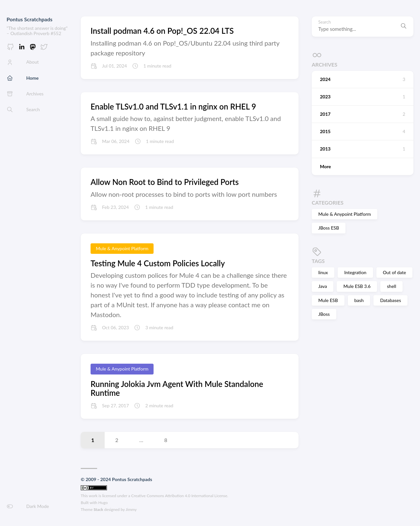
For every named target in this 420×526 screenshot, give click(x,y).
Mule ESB (328, 300)
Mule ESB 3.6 (357, 286)
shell (391, 286)
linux (323, 272)
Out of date (395, 272)
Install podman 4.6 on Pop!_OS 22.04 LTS (162, 31)
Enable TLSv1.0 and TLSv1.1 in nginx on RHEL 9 (173, 106)
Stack (98, 509)
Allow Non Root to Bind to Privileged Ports (165, 182)
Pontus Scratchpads (30, 19)
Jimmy (131, 509)
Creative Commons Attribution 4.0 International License (179, 496)
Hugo (103, 503)
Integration (355, 272)
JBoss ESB (329, 228)
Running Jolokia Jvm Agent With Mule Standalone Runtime (177, 388)
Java (323, 286)
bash (359, 300)
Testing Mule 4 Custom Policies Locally (158, 263)
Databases (390, 300)
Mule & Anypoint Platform (345, 214)
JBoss (324, 314)
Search (325, 22)
